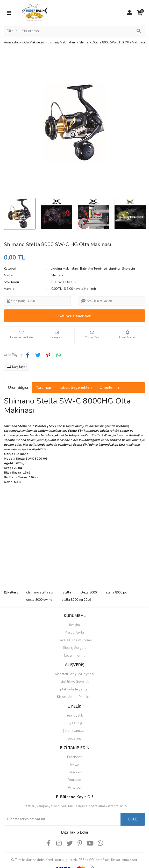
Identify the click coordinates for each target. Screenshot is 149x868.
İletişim (75, 625)
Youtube (75, 780)
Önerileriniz (109, 387)
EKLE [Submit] (133, 819)
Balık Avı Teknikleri (93, 269)
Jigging (114, 269)
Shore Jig (129, 269)
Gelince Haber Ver (75, 316)
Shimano (58, 275)
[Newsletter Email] (62, 819)
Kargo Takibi (75, 633)
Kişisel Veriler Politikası (75, 697)
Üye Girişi (75, 723)
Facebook (75, 757)
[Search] (75, 31)
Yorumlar (44, 387)
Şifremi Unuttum (75, 731)
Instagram (75, 772)
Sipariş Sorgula (75, 648)
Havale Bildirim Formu (75, 640)
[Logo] (34, 13)
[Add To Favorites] (21, 337)
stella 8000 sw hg (39, 600)
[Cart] (140, 13)
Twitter (75, 765)
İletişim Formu (75, 656)
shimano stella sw (40, 592)
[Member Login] (130, 13)
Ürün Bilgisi (18, 387)
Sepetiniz (75, 738)
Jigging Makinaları (65, 269)
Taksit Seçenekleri (75, 387)
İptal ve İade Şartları (75, 689)
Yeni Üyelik (75, 715)
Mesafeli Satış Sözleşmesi (75, 674)
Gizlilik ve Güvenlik (75, 682)
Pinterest (75, 788)
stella (67, 592)
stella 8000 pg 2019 (76, 600)
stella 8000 (88, 592)
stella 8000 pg (117, 592)
